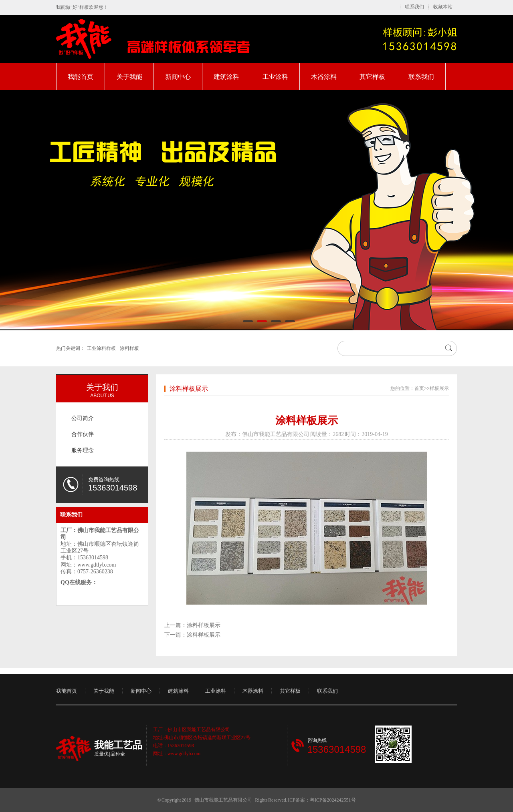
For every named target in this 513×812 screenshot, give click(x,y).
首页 (419, 388)
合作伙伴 (83, 434)
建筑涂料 (226, 77)
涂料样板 (129, 348)
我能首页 (81, 77)
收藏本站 (443, 7)
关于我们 (102, 387)
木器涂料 (324, 77)
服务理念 (83, 450)
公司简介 (83, 418)
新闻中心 (178, 77)
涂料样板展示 (189, 389)
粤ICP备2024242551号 (333, 800)
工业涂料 (275, 77)
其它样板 (372, 77)
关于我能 (129, 77)
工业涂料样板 (101, 348)
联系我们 (414, 7)
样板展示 (439, 388)
